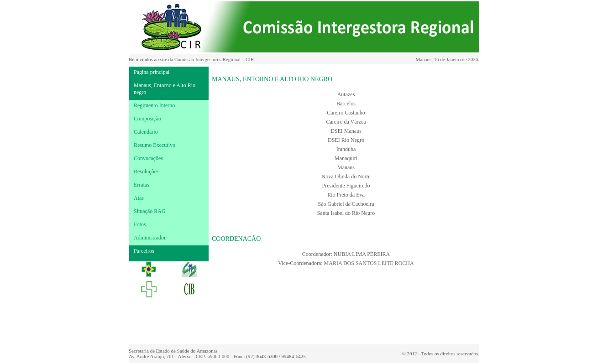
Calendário (146, 132)
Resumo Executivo (155, 145)
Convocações (148, 158)
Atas (139, 198)
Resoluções (146, 172)
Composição (147, 119)
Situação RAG (150, 211)
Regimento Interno (154, 105)
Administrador (150, 238)
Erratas (142, 185)
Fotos (140, 224)
